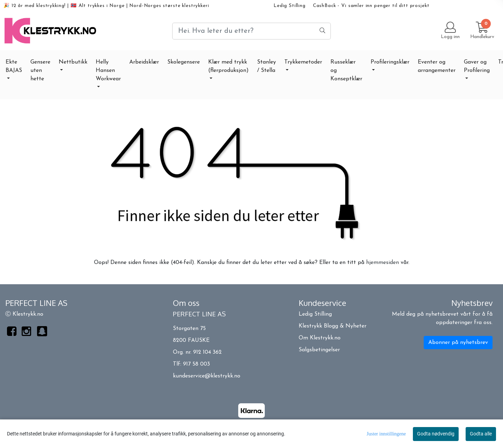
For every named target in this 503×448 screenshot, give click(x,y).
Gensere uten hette (40, 71)
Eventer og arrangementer (437, 66)
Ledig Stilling (290, 6)
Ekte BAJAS (14, 66)
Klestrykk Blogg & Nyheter (333, 326)
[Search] (251, 31)
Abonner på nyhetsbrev (458, 343)
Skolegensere (184, 62)
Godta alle (481, 434)
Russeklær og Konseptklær (346, 71)
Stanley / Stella (267, 66)
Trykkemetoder (303, 62)
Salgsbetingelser (319, 350)
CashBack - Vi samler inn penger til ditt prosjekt (371, 6)
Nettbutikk (73, 62)
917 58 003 (196, 364)
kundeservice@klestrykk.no (207, 376)
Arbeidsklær (144, 62)
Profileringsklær (390, 62)
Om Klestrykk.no (320, 338)
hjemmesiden (382, 263)
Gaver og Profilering (477, 66)
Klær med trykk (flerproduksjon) (228, 66)
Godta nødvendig (436, 434)
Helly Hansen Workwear (108, 71)
